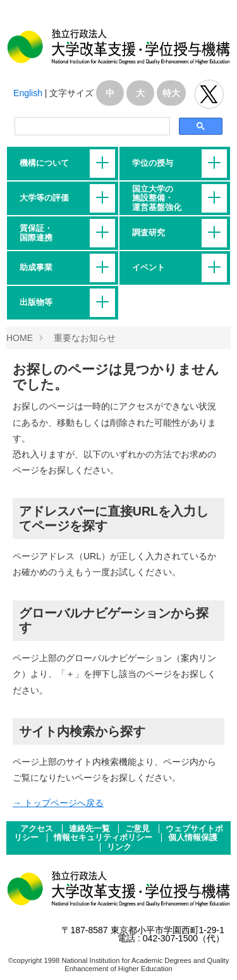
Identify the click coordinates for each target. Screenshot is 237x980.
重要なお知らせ (85, 338)
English (28, 93)
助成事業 (36, 268)
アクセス (38, 829)
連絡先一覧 (91, 829)
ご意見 (139, 829)
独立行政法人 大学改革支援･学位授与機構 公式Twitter (209, 94)
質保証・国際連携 (36, 233)
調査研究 (149, 233)
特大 (171, 93)
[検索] (91, 127)
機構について (44, 163)
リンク (119, 847)
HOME (20, 338)
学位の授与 (153, 163)
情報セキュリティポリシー (104, 838)
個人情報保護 (193, 838)
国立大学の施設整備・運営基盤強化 (157, 198)
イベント (149, 268)
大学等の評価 (44, 198)
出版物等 (36, 302)
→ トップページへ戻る (58, 803)
